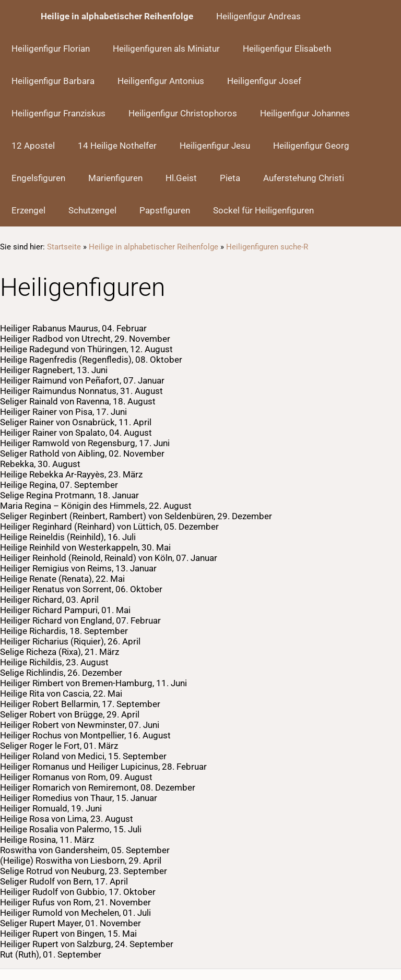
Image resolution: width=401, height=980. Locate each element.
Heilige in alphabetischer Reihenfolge (154, 247)
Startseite (64, 247)
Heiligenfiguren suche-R (267, 247)
